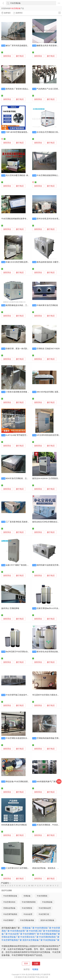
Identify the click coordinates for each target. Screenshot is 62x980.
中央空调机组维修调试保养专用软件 (17, 219)
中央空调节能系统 (10, 914)
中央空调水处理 (45, 908)
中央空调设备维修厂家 (50, 934)
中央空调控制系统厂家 (49, 937)
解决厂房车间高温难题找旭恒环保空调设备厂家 (26, 46)
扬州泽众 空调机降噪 (10, 608)
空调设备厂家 (28, 928)
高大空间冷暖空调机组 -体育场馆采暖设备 (24, 175)
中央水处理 (28, 914)
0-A (2, 886)
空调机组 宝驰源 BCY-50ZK (48, 349)
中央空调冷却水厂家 (29, 937)
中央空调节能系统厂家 (12, 940)
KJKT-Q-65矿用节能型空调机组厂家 (21, 435)
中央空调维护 (9, 920)
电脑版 (35, 969)
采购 (59, 781)
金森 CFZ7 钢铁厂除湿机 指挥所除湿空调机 (24, 565)
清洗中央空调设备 (47, 920)
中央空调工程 (44, 914)
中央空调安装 (27, 908)
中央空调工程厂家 (37, 931)
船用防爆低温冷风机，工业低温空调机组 (23, 305)
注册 (36, 964)
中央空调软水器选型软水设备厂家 (20, 738)
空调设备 (27, 896)
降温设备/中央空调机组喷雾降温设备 (22, 782)
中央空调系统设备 (10, 896)
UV (47, 886)
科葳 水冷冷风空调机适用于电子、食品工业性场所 (27, 262)
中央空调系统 (42, 896)
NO (32, 886)
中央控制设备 (47, 902)
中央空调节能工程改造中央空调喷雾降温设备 (25, 695)
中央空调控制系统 (29, 902)
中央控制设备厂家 (51, 940)
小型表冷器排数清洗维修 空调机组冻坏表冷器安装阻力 (29, 392)
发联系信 (7, 56)
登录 (26, 964)
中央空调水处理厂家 (19, 931)
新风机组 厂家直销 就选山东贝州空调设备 (24, 89)
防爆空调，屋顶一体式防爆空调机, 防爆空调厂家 (27, 349)
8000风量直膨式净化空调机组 (14, 825)
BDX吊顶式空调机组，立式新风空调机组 (23, 478)
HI (20, 886)
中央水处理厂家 (15, 934)
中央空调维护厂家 (31, 934)
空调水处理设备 (9, 908)
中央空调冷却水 (9, 902)
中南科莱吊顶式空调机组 (47, 305)
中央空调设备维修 (27, 920)
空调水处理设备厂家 (11, 937)
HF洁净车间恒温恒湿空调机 (49, 435)
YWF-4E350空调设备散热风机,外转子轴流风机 (25, 132)
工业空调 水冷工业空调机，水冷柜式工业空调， (26, 868)
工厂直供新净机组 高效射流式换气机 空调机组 (26, 522)
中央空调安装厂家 (43, 928)
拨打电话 (20, 56)
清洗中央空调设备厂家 (32, 940)
